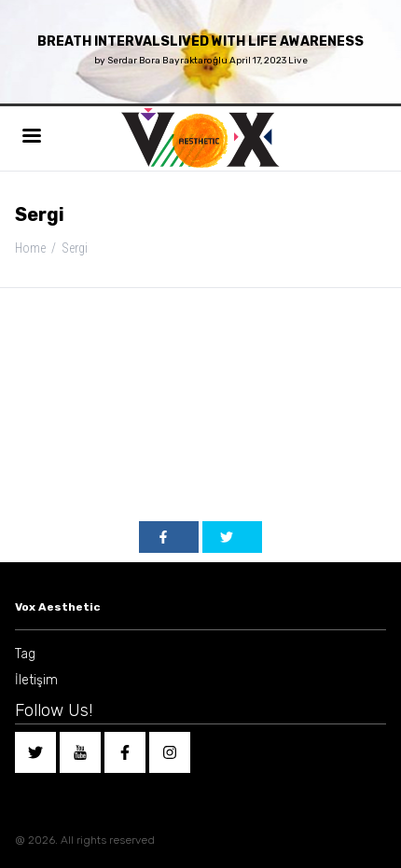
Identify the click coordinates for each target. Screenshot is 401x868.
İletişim (36, 680)
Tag (25, 654)
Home (30, 248)
